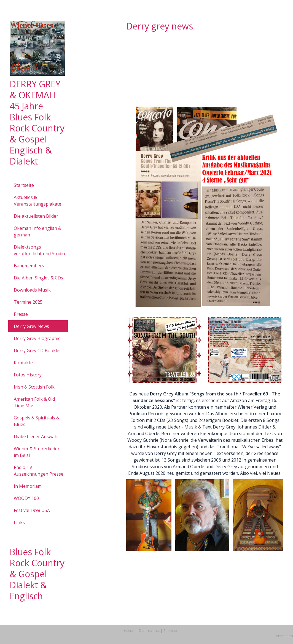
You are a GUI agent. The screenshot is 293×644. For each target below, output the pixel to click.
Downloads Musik (32, 290)
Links (19, 522)
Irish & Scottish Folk (34, 387)
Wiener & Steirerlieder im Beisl (37, 452)
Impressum (126, 630)
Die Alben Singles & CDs (38, 278)
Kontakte (23, 363)
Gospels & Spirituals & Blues (37, 421)
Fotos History (28, 375)
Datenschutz (149, 630)
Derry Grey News (31, 326)
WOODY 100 (26, 498)
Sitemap (170, 630)
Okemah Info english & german (37, 231)
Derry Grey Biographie (37, 338)
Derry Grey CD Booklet (37, 351)
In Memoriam (28, 486)
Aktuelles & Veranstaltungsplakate (37, 201)
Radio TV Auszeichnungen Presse (39, 471)
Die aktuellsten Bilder (36, 216)
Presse (21, 314)
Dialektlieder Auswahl (36, 436)
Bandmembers (29, 266)
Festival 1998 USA (32, 510)
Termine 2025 (28, 302)
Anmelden (284, 636)
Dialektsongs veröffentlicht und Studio (39, 250)
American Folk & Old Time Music (34, 402)
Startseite (24, 185)
